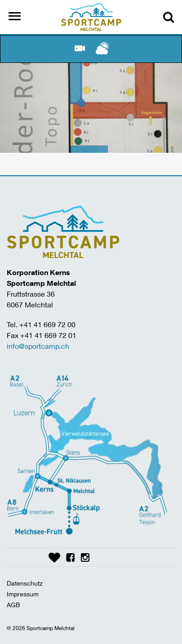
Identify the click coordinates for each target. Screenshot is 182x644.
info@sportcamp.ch (38, 346)
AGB (13, 605)
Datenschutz (25, 583)
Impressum (23, 594)
